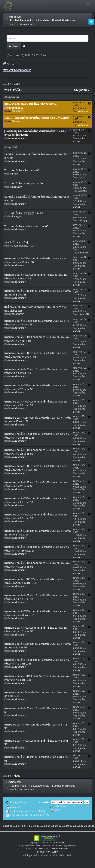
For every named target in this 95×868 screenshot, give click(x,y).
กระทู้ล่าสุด (82, 90)
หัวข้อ (8, 90)
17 (60, 826)
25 (89, 826)
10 (34, 826)
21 (75, 826)
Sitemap (8, 826)
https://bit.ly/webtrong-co (17, 70)
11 (38, 826)
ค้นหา (14, 46)
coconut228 (84, 314)
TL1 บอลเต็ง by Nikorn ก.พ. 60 (22, 170)
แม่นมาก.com (58, 843)
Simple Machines (60, 849)
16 (56, 826)
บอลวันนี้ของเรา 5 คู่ (16, 242)
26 (93, 826)
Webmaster (18, 111)
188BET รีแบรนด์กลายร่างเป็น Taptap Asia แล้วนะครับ (37, 118)
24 (86, 826)
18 (64, 826)
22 (78, 826)
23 (82, 826)
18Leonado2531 (20, 246)
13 (45, 826)
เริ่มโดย (18, 90)
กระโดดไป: (45, 802)
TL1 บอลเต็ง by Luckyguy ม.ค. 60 (24, 213)
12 (42, 826)
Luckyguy (17, 187)
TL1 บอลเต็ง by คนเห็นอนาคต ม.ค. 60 (26, 226)
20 (71, 826)
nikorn (15, 174)
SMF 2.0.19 (32, 849)
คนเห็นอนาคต (19, 138)
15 (53, 826)
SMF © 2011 (45, 849)
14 (49, 826)
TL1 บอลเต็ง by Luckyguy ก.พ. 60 (24, 183)
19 (67, 826)
